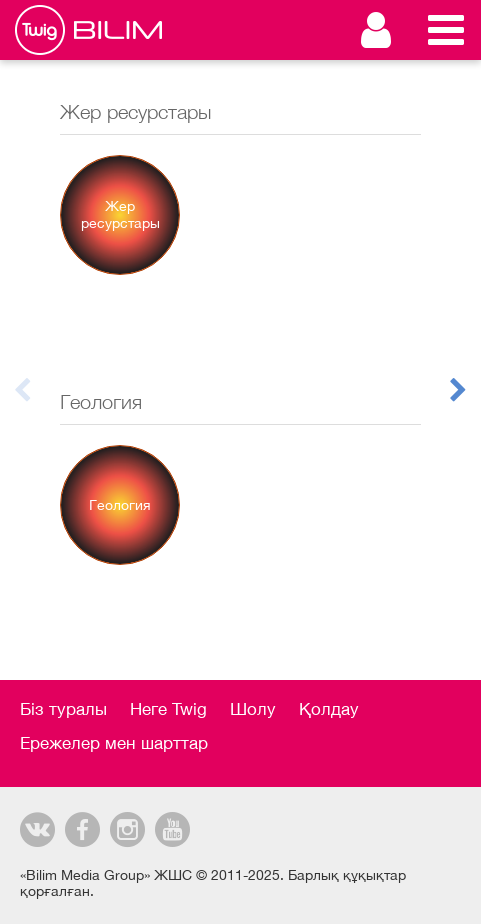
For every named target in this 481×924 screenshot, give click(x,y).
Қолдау (329, 709)
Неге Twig (168, 709)
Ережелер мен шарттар (114, 743)
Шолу (253, 709)
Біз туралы (63, 709)
